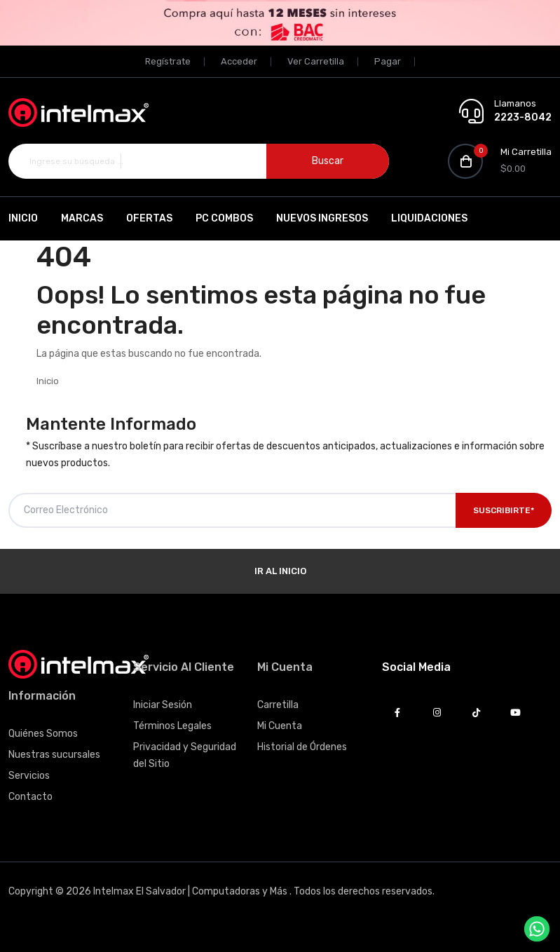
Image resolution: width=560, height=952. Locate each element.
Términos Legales (172, 726)
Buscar (328, 161)
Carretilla (278, 705)
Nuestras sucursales (54, 755)
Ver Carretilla (316, 61)
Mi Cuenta (280, 726)
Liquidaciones (429, 218)
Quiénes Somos (43, 734)
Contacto (30, 797)
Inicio (23, 218)
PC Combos (224, 218)
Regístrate (168, 61)
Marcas (82, 218)
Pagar (388, 61)
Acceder (239, 61)
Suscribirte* (504, 510)
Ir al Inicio (280, 571)
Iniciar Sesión (163, 705)
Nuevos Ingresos (322, 218)
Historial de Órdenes (302, 747)
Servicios (29, 776)
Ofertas (149, 218)
